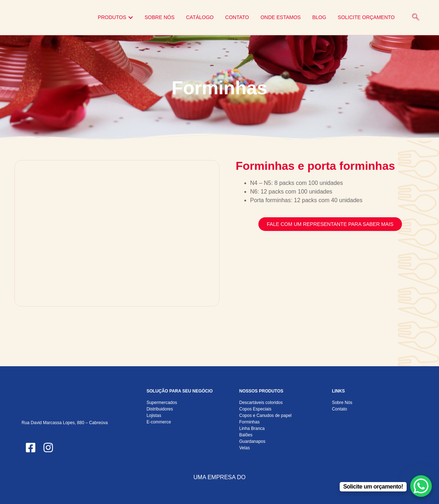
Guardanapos (252, 441)
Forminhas (250, 422)
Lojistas (154, 416)
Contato (339, 409)
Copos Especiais (255, 409)
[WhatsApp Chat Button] (421, 486)
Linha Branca (252, 428)
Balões (246, 435)
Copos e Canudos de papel (265, 416)
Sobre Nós (342, 403)
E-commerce (159, 422)
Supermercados (162, 403)
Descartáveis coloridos (261, 403)
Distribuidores (160, 409)
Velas (245, 448)
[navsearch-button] (416, 18)
